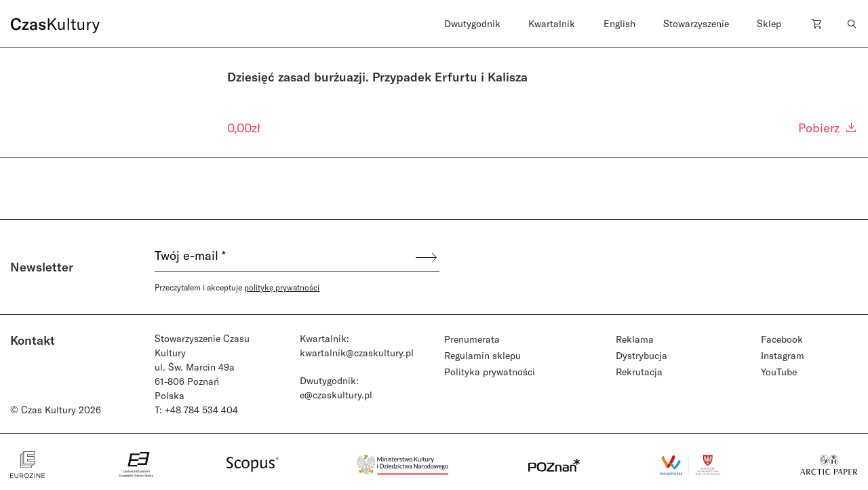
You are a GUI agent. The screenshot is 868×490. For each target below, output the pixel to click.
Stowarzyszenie (696, 23)
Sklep (769, 23)
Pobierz (828, 128)
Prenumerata (472, 339)
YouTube (779, 372)
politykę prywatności (282, 287)
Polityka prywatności (490, 372)
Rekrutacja (639, 372)
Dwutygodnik (472, 23)
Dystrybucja (642, 355)
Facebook (782, 339)
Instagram (783, 355)
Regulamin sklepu (482, 355)
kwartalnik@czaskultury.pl (357, 353)
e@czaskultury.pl (336, 395)
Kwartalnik (552, 23)
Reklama (635, 339)
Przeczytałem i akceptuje (237, 287)
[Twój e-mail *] (284, 257)
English (619, 23)
